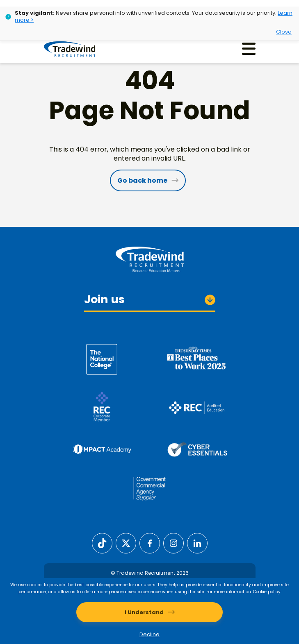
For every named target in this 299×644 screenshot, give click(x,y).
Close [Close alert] (284, 32)
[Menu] (249, 49)
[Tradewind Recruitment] (70, 49)
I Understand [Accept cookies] (144, 612)
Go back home (142, 180)
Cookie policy (267, 592)
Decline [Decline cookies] (149, 634)
